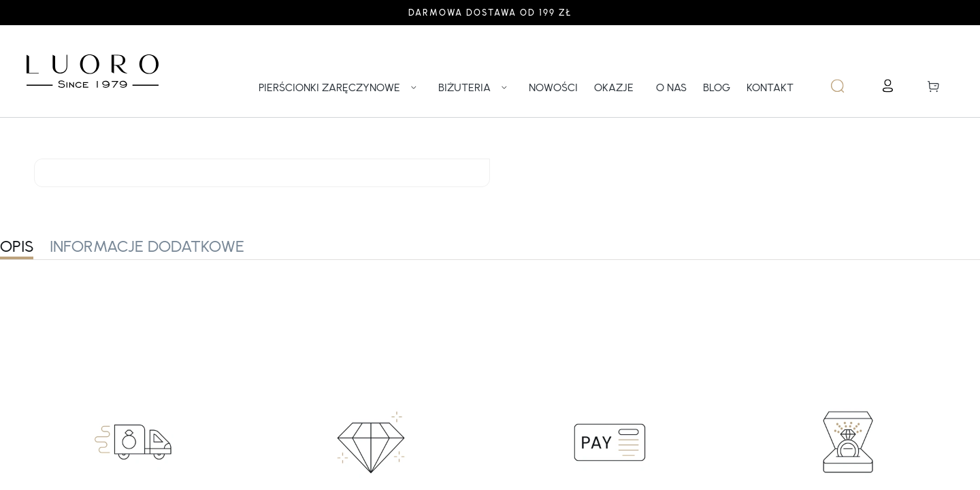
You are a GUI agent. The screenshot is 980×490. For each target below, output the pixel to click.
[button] (940, 86)
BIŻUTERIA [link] (475, 88)
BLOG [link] (717, 87)
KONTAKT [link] (770, 87)
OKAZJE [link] (614, 87)
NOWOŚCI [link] (553, 87)
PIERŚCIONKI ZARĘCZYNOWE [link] (340, 88)
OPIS (17, 246)
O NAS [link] (671, 87)
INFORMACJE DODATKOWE (147, 246)
